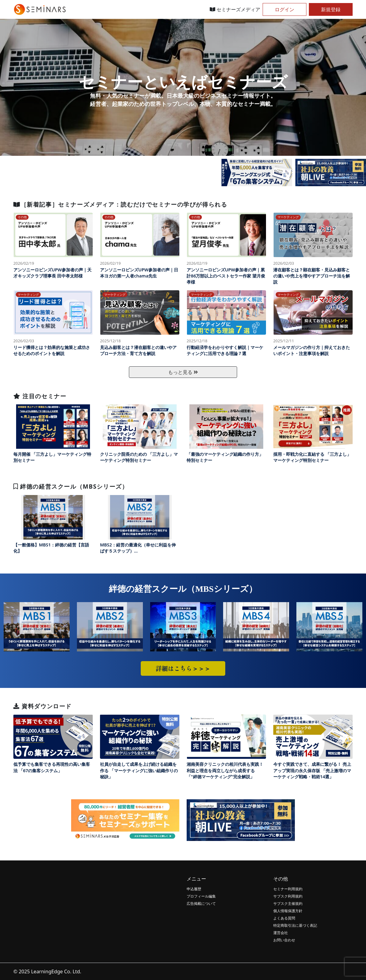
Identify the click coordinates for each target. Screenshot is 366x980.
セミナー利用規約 (288, 889)
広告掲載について (201, 903)
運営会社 (281, 933)
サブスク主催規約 (288, 903)
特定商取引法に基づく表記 (295, 925)
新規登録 (331, 9)
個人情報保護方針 (288, 911)
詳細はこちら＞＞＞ (183, 668)
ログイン (285, 9)
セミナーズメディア (235, 9)
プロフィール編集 (201, 896)
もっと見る (183, 372)
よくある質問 (284, 918)
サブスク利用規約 (288, 896)
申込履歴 (194, 889)
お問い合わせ (284, 940)
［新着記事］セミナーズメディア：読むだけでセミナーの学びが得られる (120, 204)
